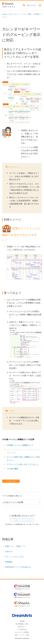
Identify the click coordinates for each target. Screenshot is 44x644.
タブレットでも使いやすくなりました (23, 464)
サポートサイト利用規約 (22, 632)
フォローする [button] (11, 481)
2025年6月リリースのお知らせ (18, 567)
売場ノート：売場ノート (15, 546)
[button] (40, 6)
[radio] (16, 520)
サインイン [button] (31, 5)
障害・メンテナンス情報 (22, 635)
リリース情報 (27, 14)
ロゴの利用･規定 (22, 629)
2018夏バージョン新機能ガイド (20, 445)
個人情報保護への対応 (22, 624)
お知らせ (9, 551)
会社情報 (22, 621)
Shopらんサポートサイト (11, 14)
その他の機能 (12, 469)
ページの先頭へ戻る (12, 496)
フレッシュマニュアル (14, 557)
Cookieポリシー (22, 627)
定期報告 (9, 562)
